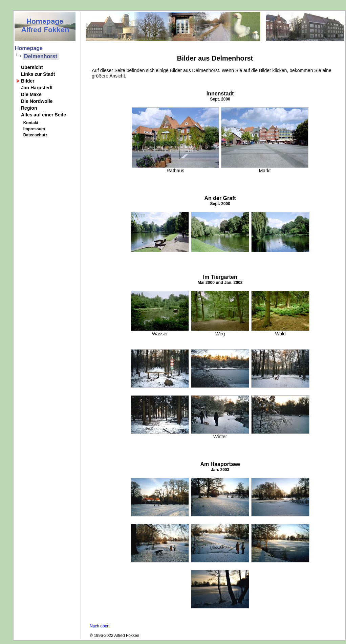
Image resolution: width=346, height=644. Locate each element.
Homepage (29, 48)
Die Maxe (31, 94)
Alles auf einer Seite (44, 115)
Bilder (28, 81)
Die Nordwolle (37, 101)
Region (29, 108)
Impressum (33, 129)
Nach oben (100, 626)
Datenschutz (34, 135)
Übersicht (32, 67)
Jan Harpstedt (37, 88)
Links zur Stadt (38, 74)
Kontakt (30, 123)
